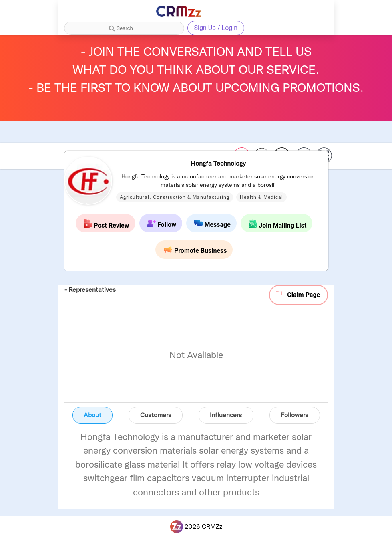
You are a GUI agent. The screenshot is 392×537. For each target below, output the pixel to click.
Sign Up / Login (216, 28)
